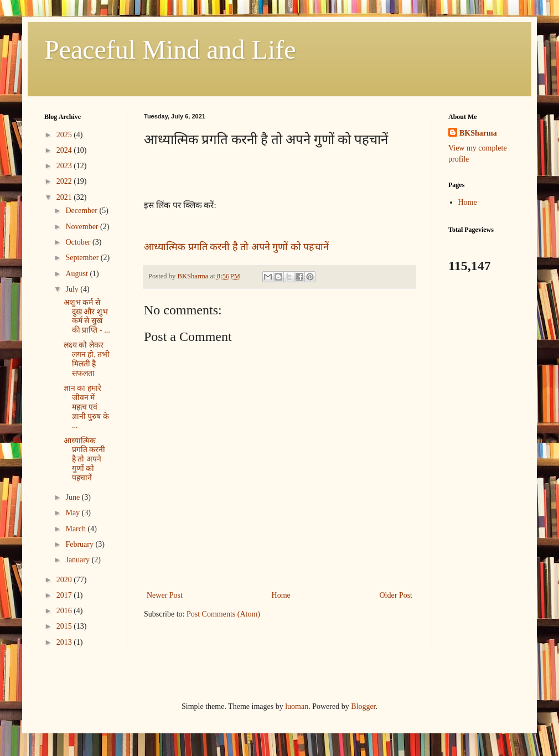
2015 (65, 626)
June (73, 497)
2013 (65, 642)
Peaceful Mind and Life (170, 50)
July (73, 289)
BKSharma (478, 133)
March (76, 529)
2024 (65, 150)
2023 (65, 166)
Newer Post (165, 595)
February (80, 544)
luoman (297, 706)
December (82, 211)
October (79, 242)
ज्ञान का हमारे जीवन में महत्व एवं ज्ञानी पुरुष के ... (86, 407)
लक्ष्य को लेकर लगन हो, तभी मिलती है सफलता (87, 359)
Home (281, 595)
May (73, 513)
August (77, 274)
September (83, 258)
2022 (65, 181)
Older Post (396, 595)
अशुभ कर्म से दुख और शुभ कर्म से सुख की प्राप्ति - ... (87, 316)
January (78, 560)
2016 (65, 611)
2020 (65, 580)
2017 (65, 595)
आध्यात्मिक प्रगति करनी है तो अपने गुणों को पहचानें (236, 247)
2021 (65, 197)
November (83, 227)
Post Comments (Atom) (223, 614)
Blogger (363, 706)
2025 (65, 135)
